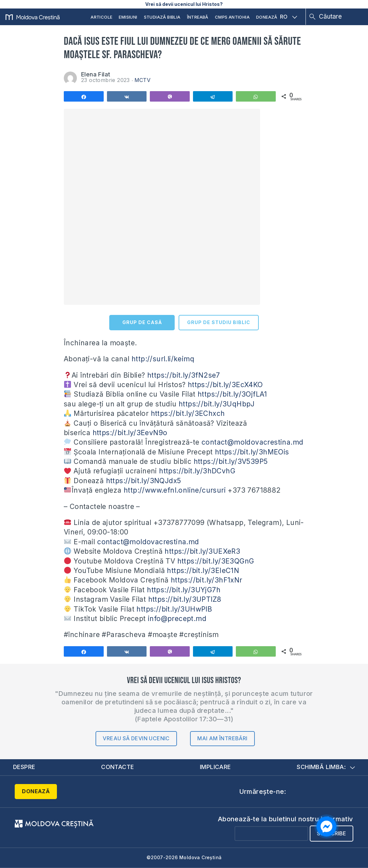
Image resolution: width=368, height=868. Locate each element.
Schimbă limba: (326, 767)
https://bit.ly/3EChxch (188, 413)
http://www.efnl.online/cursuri (175, 490)
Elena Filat (96, 74)
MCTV (143, 80)
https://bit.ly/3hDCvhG (197, 471)
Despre (24, 767)
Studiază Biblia (162, 17)
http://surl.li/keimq (163, 359)
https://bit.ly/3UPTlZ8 (185, 599)
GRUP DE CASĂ (142, 322)
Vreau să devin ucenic (136, 738)
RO (289, 17)
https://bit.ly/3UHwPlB (174, 609)
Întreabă (198, 17)
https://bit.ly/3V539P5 (231, 461)
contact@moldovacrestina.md (252, 442)
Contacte (117, 767)
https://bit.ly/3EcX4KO (225, 385)
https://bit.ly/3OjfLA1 (232, 394)
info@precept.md (177, 619)
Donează (267, 17)
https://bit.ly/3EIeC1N (203, 571)
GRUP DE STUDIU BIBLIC (219, 322)
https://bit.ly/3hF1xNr (207, 580)
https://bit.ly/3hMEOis (252, 452)
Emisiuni (128, 17)
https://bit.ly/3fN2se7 (184, 375)
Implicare (216, 767)
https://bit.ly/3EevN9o (130, 433)
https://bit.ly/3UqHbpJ (217, 404)
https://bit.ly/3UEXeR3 (202, 551)
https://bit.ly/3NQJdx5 (144, 481)
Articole (101, 17)
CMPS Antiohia (232, 17)
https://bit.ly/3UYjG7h (184, 590)
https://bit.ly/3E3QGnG (216, 561)
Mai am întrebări (222, 738)
